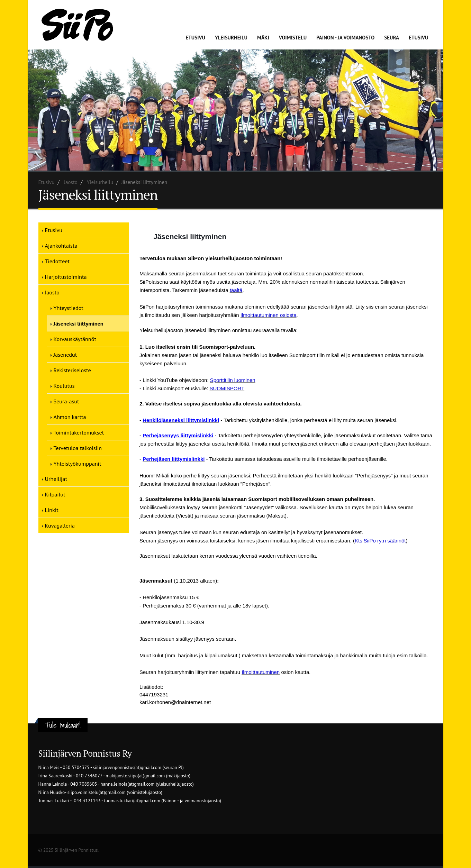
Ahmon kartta (70, 417)
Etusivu (196, 38)
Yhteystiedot (69, 308)
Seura (392, 38)
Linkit (52, 510)
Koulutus (64, 386)
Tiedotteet (57, 261)
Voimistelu (293, 38)
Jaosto (71, 182)
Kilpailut (55, 494)
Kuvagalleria (60, 526)
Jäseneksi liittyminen (79, 323)
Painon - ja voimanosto (345, 38)
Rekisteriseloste (72, 370)
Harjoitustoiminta (66, 277)
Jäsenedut (65, 355)
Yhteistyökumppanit (78, 464)
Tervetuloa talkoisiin (78, 448)
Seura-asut (66, 401)
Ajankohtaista (61, 246)
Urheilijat (56, 479)
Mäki (263, 38)
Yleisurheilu (231, 38)
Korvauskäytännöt (75, 339)
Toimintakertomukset (79, 432)
